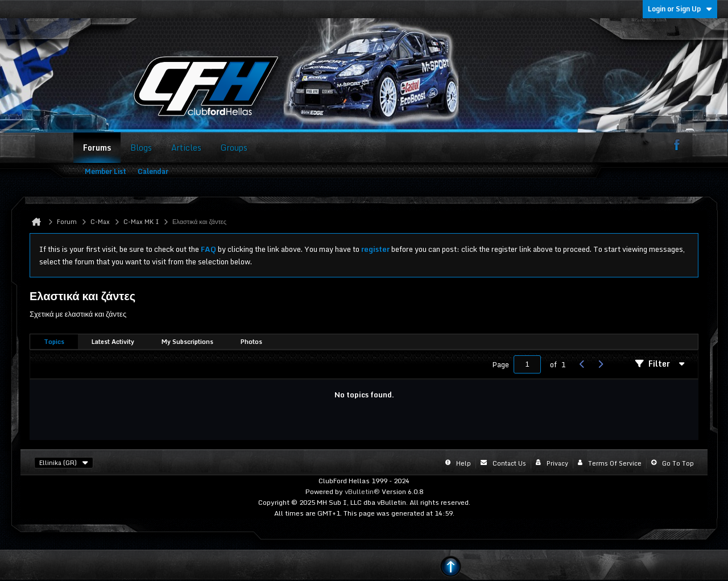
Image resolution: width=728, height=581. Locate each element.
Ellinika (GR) (64, 463)
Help (464, 463)
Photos (251, 342)
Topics (54, 342)
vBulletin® (362, 491)
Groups (234, 148)
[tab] (54, 342)
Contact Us (509, 463)
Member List (106, 171)
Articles (186, 148)
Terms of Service (615, 463)
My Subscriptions (187, 342)
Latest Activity (113, 342)
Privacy (557, 463)
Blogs (141, 148)
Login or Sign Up (680, 9)
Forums (97, 148)
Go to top (678, 463)
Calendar (153, 171)
